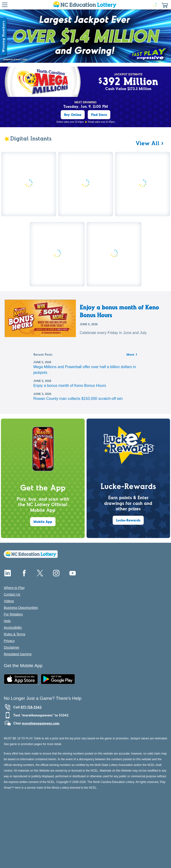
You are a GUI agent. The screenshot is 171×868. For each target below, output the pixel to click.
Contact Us (12, 594)
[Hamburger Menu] (5, 5)
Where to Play (14, 588)
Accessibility (13, 628)
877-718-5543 (31, 707)
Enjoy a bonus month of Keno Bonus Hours (119, 311)
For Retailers (13, 614)
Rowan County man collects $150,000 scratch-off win (78, 399)
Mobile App (43, 522)
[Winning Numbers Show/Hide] (3, 36)
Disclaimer (12, 647)
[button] (165, 5)
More (132, 355)
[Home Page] (85, 5)
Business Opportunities (21, 608)
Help (7, 621)
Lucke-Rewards (128, 520)
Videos (9, 601)
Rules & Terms (15, 634)
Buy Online (73, 115)
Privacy (9, 641)
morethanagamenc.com (41, 723)
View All (148, 143)
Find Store (99, 115)
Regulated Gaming (18, 654)
